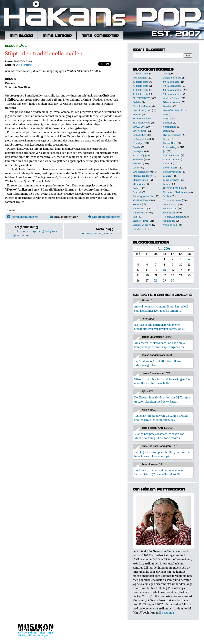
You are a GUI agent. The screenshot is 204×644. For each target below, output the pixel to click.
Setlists (167, 196)
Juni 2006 (164, 249)
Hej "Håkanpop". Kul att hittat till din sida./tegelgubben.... (157, 363)
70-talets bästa (140, 86)
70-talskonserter (172, 86)
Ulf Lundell (169, 221)
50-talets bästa (140, 82)
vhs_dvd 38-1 (139, 229)
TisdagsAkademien (173, 217)
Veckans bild (170, 225)
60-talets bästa (171, 82)
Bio (165, 114)
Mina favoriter (171, 180)
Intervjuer (138, 151)
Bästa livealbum (141, 106)
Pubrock (137, 192)
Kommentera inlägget (23, 217)
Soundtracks (170, 213)
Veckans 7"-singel (142, 225)
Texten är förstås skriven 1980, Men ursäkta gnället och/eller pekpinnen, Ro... (161, 418)
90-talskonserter (172, 94)
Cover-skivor (139, 131)
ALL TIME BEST (141, 98)
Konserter (138, 159)
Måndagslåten (140, 180)
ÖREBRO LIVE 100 (173, 188)
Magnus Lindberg (142, 176)
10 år (166, 73)
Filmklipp (138, 143)
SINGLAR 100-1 (141, 200)
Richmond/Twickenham (176, 192)
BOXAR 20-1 (139, 127)
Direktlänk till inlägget (104, 217)
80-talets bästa (140, 90)
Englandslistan (141, 139)
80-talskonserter (172, 90)
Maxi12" (168, 176)
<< (138, 249)
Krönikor (137, 163)
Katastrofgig (139, 155)
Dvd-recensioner (172, 135)
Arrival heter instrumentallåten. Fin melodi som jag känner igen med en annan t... (161, 309)
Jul (165, 151)
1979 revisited (140, 78)
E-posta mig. (167, 613)
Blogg (166, 118)
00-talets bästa (141, 73)
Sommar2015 (170, 208)
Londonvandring (172, 172)
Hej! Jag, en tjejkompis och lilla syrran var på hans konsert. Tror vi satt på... (162, 454)
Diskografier (139, 135)
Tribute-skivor (140, 221)
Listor (136, 168)
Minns (167, 184)
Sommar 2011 (170, 204)
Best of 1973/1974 (142, 110)
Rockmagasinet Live (143, 196)
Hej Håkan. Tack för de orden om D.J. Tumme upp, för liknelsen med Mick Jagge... (162, 399)
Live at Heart (170, 168)
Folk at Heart (170, 143)
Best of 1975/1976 (172, 110)
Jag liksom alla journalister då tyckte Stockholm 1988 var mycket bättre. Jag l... (159, 327)
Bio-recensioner (141, 118)
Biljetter (137, 114)
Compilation (170, 127)
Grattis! (137, 147)
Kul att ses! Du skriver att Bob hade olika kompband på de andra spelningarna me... (160, 345)
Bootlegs (168, 123)
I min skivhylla (171, 147)
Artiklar (137, 102)
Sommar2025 (140, 213)
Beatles (167, 106)
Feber (166, 139)
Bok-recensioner (141, 123)
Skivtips (137, 204)
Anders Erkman (172, 98)
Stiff (135, 217)
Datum (167, 131)
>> (189, 249)
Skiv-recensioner (172, 200)
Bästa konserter (172, 102)
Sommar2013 (140, 208)
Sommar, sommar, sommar (97, 233)
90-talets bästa (140, 94)
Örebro (136, 188)
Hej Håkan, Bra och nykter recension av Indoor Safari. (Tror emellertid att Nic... (159, 472)
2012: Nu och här (172, 78)
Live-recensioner (24, 65)
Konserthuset (170, 159)
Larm (166, 163)
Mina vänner (140, 184)
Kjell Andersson (172, 155)
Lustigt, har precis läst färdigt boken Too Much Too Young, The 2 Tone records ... (159, 436)
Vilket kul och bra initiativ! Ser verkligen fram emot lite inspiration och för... (163, 381)
